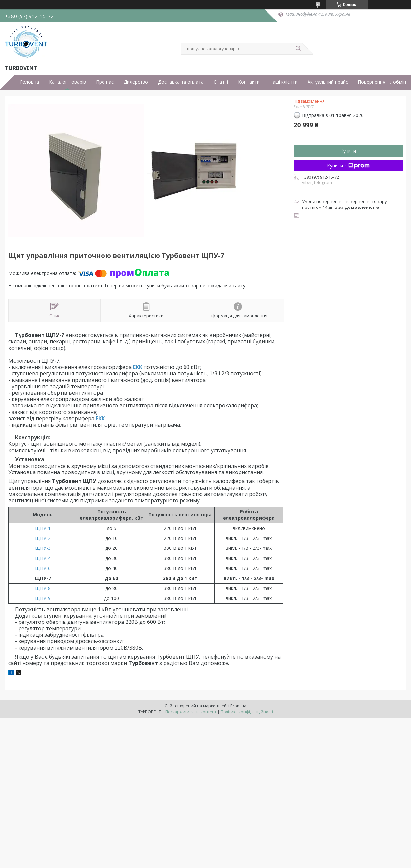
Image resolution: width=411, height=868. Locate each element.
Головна (29, 82)
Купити (348, 151)
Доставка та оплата (181, 82)
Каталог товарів (67, 82)
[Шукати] (298, 49)
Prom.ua (238, 706)
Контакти (249, 82)
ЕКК (138, 367)
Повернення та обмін (382, 82)
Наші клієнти (284, 82)
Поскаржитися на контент (191, 712)
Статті (221, 82)
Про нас (105, 82)
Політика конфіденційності (247, 712)
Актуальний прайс (328, 82)
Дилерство (136, 82)
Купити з (348, 165)
